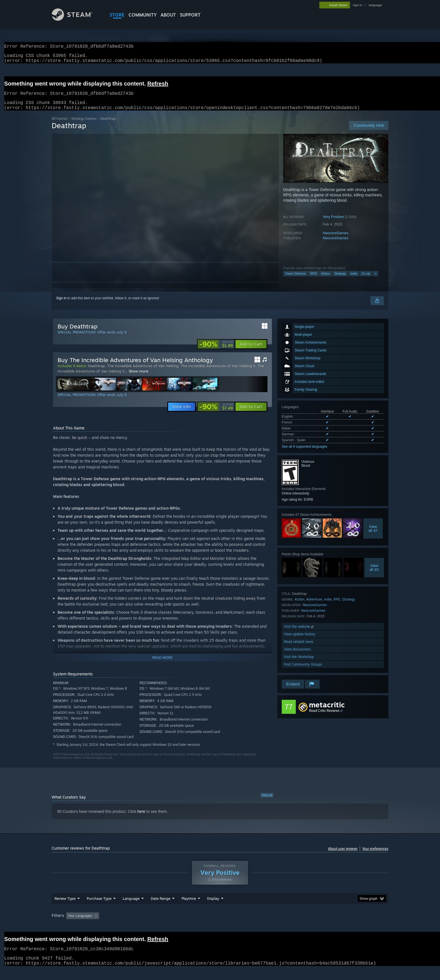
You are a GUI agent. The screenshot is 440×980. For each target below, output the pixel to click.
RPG (313, 280)
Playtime (189, 905)
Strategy (340, 280)
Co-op (366, 280)
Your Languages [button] (80, 923)
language (375, 5)
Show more (138, 378)
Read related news (299, 648)
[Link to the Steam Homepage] (76, 19)
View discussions (297, 656)
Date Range (161, 905)
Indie (354, 280)
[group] (220, 923)
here (141, 818)
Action (326, 280)
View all (267, 802)
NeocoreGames (335, 240)
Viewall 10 (374, 574)
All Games (60, 125)
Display (213, 905)
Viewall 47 (373, 535)
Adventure (314, 606)
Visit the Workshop (299, 663)
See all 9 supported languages (304, 453)
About (168, 15)
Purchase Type (99, 905)
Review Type (65, 905)
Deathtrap (96, 372)
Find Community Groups (303, 671)
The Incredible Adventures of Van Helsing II (218, 372)
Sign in (61, 305)
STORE (117, 15)
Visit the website (299, 633)
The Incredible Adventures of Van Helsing (143, 372)
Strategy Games (84, 125)
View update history (300, 641)
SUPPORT (190, 15)
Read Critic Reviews (324, 717)
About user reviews (343, 855)
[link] (216, 351)
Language (131, 905)
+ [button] (375, 280)
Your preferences (375, 855)
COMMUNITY (143, 15)
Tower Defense (295, 280)
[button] (251, 351)
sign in (357, 5)
